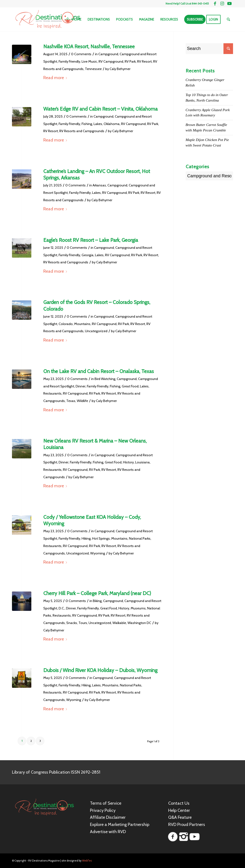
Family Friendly (69, 61)
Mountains (82, 324)
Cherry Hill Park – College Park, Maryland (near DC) (97, 593)
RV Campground (111, 61)
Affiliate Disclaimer (108, 817)
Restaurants (52, 393)
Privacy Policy (103, 810)
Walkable (119, 623)
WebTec (87, 861)
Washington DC (139, 623)
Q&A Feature (180, 817)
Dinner (81, 386)
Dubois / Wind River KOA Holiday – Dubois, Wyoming (100, 670)
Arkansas (99, 185)
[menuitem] (77, 19)
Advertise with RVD (108, 832)
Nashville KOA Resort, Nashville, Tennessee (89, 46)
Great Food (130, 386)
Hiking (86, 538)
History (128, 462)
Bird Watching (105, 379)
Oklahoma (112, 124)
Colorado (66, 324)
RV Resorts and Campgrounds (82, 131)
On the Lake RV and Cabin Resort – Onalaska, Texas (99, 371)
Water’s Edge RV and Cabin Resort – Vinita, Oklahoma (100, 109)
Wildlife (82, 401)
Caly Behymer (120, 69)
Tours (83, 623)
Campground (108, 54)
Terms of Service (106, 803)
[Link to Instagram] (222, 4)
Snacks (72, 623)
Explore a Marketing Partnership (120, 825)
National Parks (140, 538)
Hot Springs (101, 538)
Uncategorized (96, 331)
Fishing (87, 124)
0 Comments (81, 54)
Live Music (89, 61)
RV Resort (144, 61)
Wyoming (98, 553)
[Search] (228, 19)
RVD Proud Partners (187, 825)
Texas (71, 401)
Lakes (98, 124)
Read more (56, 78)
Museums (138, 608)
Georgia (88, 255)
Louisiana (142, 462)
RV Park (130, 61)
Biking (97, 601)
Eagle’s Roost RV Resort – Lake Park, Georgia (91, 240)
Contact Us (179, 803)
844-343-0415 (200, 4)
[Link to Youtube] (229, 4)
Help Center (179, 810)
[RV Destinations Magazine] (48, 19)
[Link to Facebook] (215, 4)
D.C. (62, 608)
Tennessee (93, 69)
